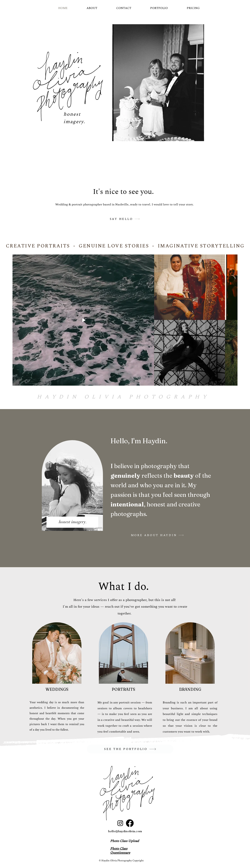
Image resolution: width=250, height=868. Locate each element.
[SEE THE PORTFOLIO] (130, 749)
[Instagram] (120, 823)
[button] (158, 83)
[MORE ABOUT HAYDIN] (157, 535)
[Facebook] (130, 823)
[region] (72, 488)
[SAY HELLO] (125, 219)
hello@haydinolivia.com (125, 831)
